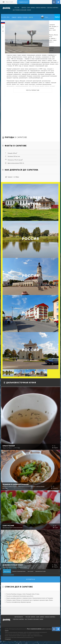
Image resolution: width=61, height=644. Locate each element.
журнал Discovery (6, 621)
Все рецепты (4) (30, 579)
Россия (25, 17)
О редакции (8, 639)
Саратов (31, 17)
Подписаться (23, 2)
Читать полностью (33, 90)
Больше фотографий (53, 357)
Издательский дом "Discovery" (6, 9)
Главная (14, 17)
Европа (20, 17)
